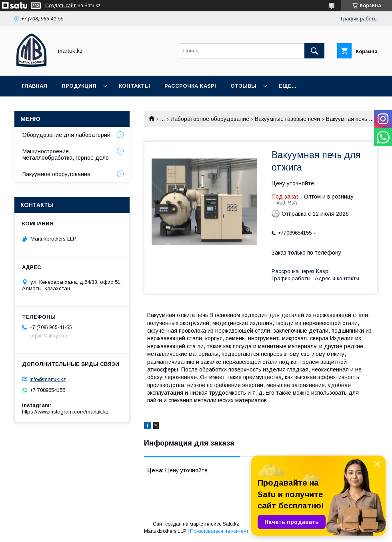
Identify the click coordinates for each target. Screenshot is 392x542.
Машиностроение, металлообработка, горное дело (66, 155)
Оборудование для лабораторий (66, 135)
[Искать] (314, 51)
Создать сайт (60, 6)
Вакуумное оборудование (56, 174)
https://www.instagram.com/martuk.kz (65, 412)
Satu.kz (231, 524)
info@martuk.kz (48, 379)
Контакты (134, 86)
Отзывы (243, 86)
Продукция (79, 86)
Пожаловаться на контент (219, 531)
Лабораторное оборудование (210, 119)
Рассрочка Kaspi (190, 86)
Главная (34, 86)
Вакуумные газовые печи (287, 119)
